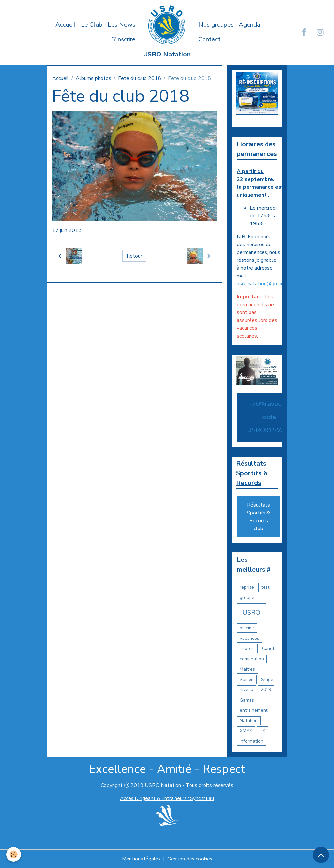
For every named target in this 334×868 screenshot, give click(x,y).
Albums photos (93, 78)
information (251, 741)
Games (247, 700)
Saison (247, 679)
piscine (247, 628)
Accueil (66, 25)
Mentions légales (140, 859)
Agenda (250, 25)
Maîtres (247, 669)
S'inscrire (123, 39)
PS (262, 731)
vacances (250, 638)
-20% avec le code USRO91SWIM (269, 416)
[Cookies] (14, 854)
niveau (247, 690)
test (265, 587)
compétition (252, 659)
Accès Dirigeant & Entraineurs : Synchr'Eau (167, 798)
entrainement (254, 710)
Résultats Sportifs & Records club (258, 517)
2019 (266, 690)
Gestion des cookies (190, 859)
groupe (247, 597)
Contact (209, 39)
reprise (247, 587)
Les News (121, 25)
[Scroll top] (321, 855)
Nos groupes (216, 25)
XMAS (246, 731)
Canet (268, 648)
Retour (135, 256)
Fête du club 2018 (140, 78)
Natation (249, 720)
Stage (267, 679)
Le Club (92, 25)
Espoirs (247, 648)
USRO (251, 613)
